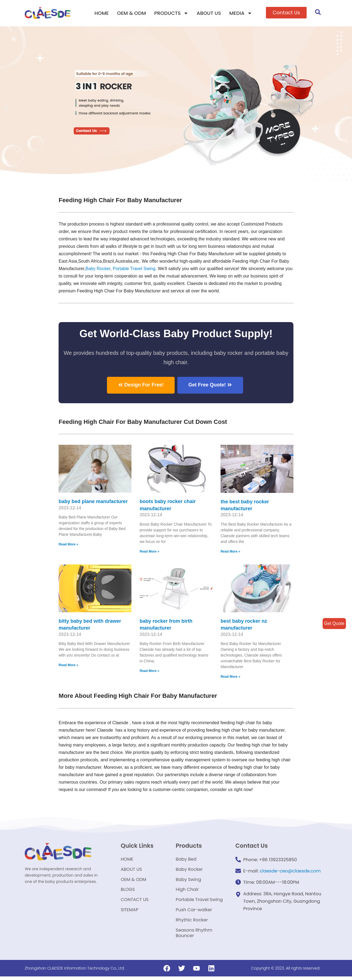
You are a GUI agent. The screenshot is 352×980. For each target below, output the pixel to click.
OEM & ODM (132, 13)
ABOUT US (209, 13)
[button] (286, 13)
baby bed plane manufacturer (93, 502)
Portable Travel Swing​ (134, 269)
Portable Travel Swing (199, 902)
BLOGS (128, 892)
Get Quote (334, 623)
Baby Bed (186, 860)
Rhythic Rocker (192, 923)
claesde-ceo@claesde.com (290, 872)
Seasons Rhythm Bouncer (194, 936)
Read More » (68, 545)
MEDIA (241, 13)
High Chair (187, 892)
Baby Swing (188, 881)
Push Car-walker (194, 912)
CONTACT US (135, 902)
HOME (101, 13)
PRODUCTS (171, 13)
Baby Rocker (98, 269)
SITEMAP (130, 912)
